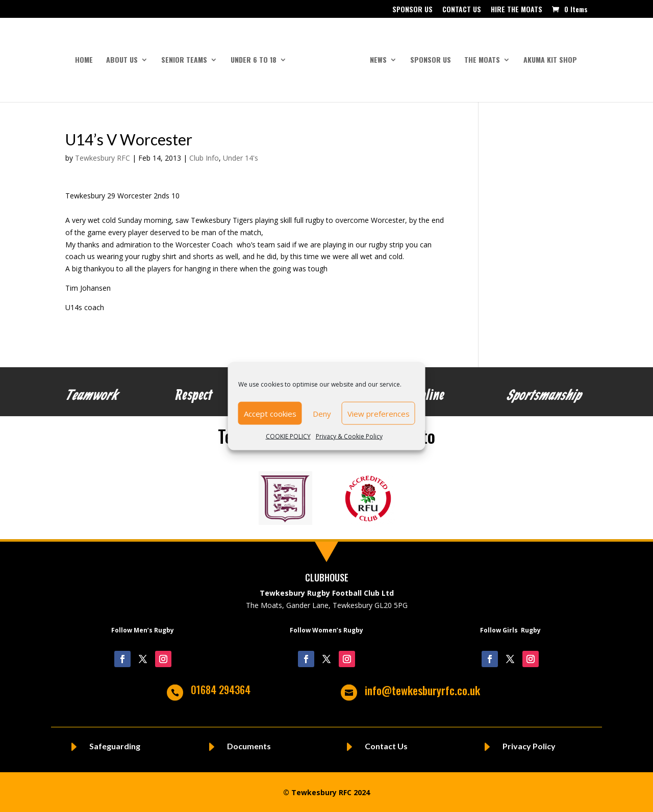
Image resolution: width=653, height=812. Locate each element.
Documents (249, 746)
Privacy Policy (529, 746)
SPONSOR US (412, 10)
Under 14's (241, 158)
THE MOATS (482, 60)
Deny (322, 413)
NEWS (378, 60)
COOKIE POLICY (288, 436)
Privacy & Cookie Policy (349, 436)
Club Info (204, 158)
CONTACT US (462, 10)
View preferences (379, 413)
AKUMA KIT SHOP (550, 60)
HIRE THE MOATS (517, 10)
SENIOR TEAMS (184, 60)
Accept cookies (270, 413)
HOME (84, 60)
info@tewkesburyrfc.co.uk (422, 690)
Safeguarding (115, 746)
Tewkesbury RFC (103, 158)
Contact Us (386, 746)
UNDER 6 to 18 (254, 60)
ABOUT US (122, 60)
